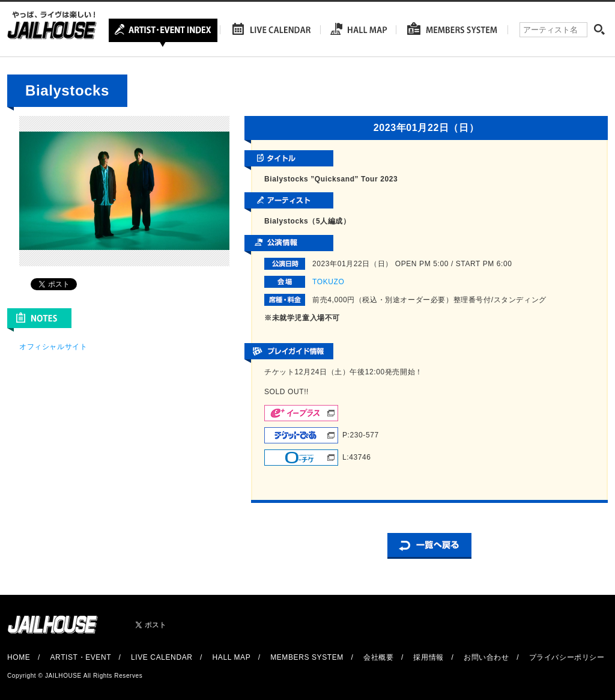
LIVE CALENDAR (162, 657)
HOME (19, 657)
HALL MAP (232, 657)
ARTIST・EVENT (80, 657)
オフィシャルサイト (53, 347)
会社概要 (378, 657)
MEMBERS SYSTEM (307, 657)
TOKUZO (328, 282)
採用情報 (428, 657)
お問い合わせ (486, 657)
